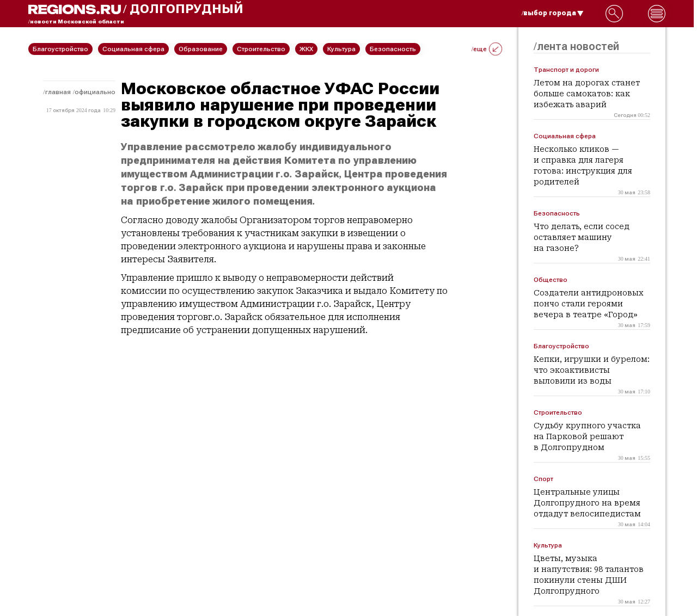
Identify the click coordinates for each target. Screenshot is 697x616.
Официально (95, 92)
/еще (487, 49)
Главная (58, 92)
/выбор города (553, 13)
